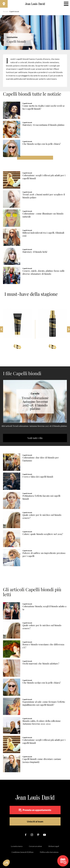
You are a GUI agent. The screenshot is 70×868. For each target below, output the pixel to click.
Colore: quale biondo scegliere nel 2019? (43, 534)
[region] (35, 71)
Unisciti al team (35, 821)
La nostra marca (17, 846)
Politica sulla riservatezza (49, 852)
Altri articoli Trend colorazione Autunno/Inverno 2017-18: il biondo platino (34, 426)
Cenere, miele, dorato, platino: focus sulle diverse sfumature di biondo (44, 272)
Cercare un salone (35, 846)
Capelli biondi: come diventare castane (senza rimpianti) (42, 761)
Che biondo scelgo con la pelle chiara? (42, 144)
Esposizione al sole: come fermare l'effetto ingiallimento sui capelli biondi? (44, 703)
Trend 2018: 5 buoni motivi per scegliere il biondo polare (44, 196)
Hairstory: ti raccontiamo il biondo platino (43, 125)
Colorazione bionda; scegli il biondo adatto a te (44, 608)
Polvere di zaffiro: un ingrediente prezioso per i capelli (44, 555)
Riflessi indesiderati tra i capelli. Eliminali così (43, 234)
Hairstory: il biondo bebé (35, 252)
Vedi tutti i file (35, 438)
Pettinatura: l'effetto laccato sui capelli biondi (41, 497)
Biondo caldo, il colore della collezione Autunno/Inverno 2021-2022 (42, 722)
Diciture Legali (54, 846)
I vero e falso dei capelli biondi (38, 477)
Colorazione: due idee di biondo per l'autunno (41, 459)
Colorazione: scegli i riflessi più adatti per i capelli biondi (44, 177)
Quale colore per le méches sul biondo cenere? (42, 516)
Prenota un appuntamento (35, 810)
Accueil (6, 11)
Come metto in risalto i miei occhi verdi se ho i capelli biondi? (44, 107)
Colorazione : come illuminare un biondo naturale (43, 215)
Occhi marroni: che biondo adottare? (41, 664)
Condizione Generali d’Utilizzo (22, 852)
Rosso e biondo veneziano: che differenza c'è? (43, 646)
